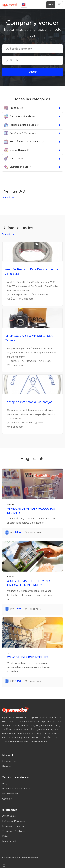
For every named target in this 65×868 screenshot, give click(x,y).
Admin (18, 532)
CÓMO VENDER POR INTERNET (28, 657)
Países (6, 836)
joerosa (13, 423)
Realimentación (10, 794)
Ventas (11, 504)
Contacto (7, 799)
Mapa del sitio (10, 841)
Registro (7, 766)
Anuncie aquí (9, 816)
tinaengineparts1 (18, 295)
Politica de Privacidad (14, 821)
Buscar (33, 72)
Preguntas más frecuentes (16, 789)
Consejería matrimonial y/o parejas (29, 402)
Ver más (7, 198)
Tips (9, 653)
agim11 (13, 361)
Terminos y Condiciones (15, 831)
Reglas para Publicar (13, 826)
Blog (5, 784)
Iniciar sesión (9, 761)
